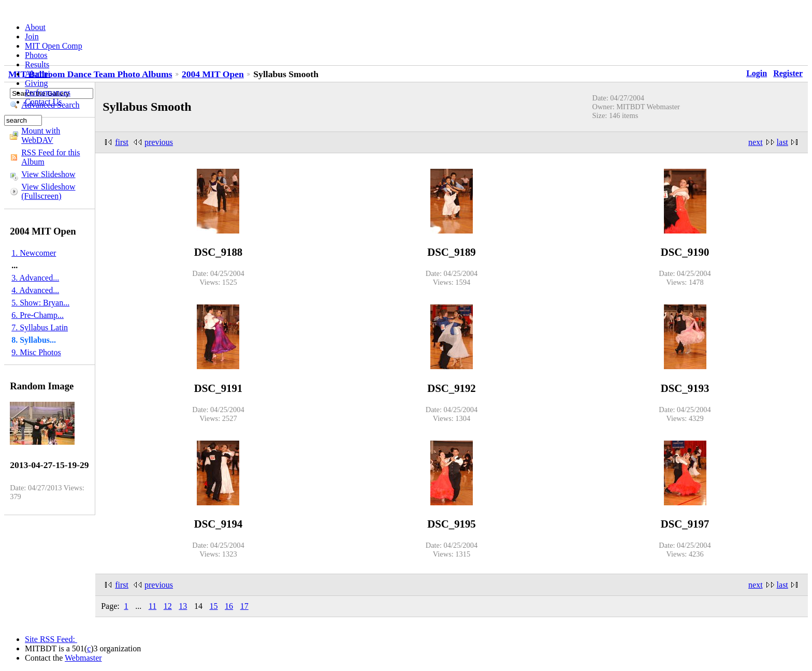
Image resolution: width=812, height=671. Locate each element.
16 (229, 606)
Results (37, 64)
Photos (36, 55)
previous (159, 142)
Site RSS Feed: (51, 639)
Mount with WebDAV (41, 135)
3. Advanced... (35, 278)
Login (757, 73)
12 (168, 606)
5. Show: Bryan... (40, 303)
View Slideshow (48, 174)
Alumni (38, 74)
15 (214, 606)
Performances (48, 92)
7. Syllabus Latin (40, 327)
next (756, 142)
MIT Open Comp (54, 46)
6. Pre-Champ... (38, 315)
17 (244, 606)
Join (32, 37)
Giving (36, 83)
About (35, 27)
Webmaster (83, 658)
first (122, 142)
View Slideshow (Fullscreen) (48, 191)
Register (788, 73)
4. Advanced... (35, 290)
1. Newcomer (34, 253)
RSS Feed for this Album (50, 157)
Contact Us (44, 102)
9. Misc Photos (36, 352)
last (782, 142)
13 (183, 606)
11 (153, 606)
